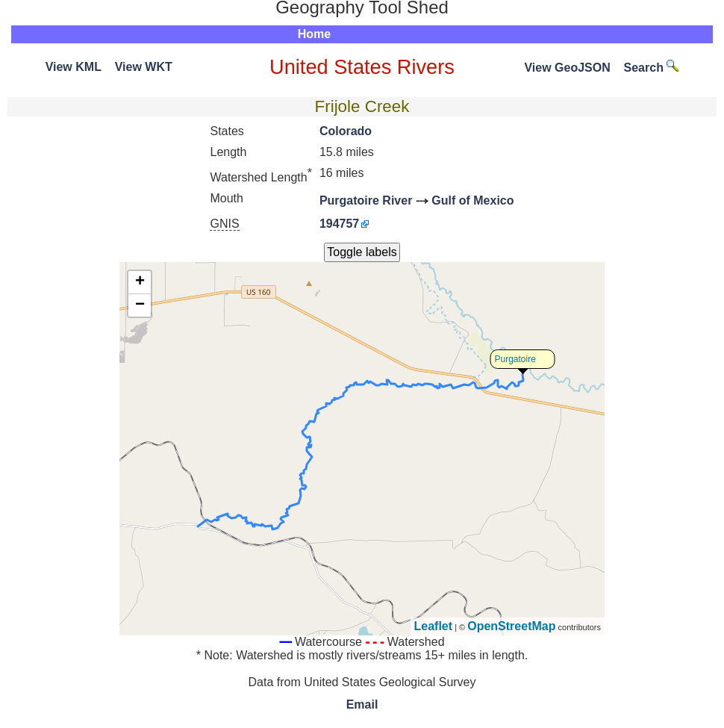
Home (314, 34)
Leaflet (434, 626)
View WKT (144, 67)
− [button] (140, 305)
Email (362, 704)
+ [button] (140, 282)
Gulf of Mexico (472, 200)
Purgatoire (515, 359)
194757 (339, 224)
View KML (74, 67)
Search (652, 68)
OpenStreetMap (511, 626)
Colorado (346, 131)
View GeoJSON (567, 68)
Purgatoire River (366, 200)
